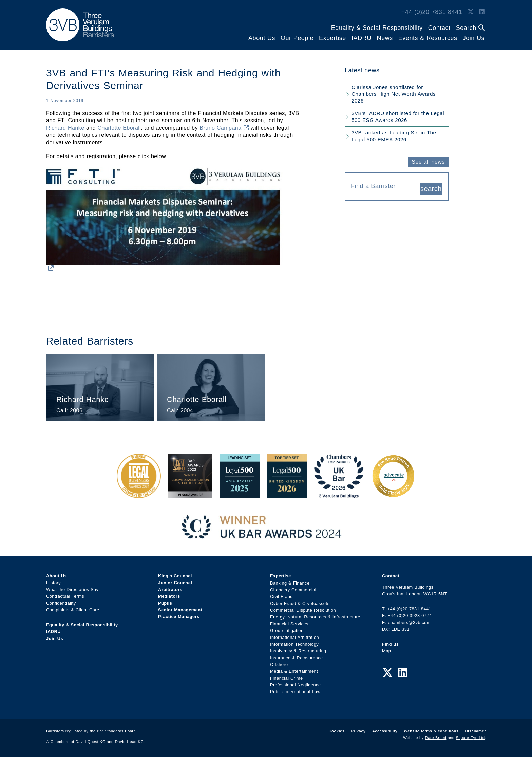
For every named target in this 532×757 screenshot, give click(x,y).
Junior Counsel (175, 583)
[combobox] (385, 185)
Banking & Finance (290, 583)
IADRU (362, 38)
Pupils (165, 603)
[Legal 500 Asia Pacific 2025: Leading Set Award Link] (240, 494)
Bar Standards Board (117, 731)
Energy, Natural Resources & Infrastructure (315, 617)
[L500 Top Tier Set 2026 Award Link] (287, 494)
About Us (262, 38)
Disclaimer (476, 731)
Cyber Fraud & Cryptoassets (300, 603)
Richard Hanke (65, 128)
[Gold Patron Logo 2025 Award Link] (393, 494)
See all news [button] (428, 162)
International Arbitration (294, 637)
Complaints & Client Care (73, 610)
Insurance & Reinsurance (297, 657)
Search (470, 28)
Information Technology (294, 644)
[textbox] (383, 186)
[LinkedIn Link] (482, 12)
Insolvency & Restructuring (298, 651)
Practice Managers (179, 617)
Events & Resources (428, 38)
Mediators (169, 596)
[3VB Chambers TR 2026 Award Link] (339, 494)
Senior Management (180, 610)
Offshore (279, 664)
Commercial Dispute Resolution (303, 610)
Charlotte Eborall (119, 128)
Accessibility (385, 731)
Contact (439, 28)
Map (386, 651)
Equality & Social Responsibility (377, 28)
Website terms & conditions (431, 731)
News (385, 38)
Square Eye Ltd (470, 738)
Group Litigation (287, 630)
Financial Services (289, 623)
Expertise (332, 38)
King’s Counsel (175, 576)
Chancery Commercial (293, 589)
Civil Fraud (281, 596)
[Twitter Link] (471, 12)
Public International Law (295, 691)
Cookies (337, 731)
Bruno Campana (224, 128)
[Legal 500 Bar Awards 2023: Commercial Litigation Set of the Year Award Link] (190, 494)
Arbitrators (170, 589)
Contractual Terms (65, 596)
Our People (297, 38)
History (53, 583)
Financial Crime (287, 678)
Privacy (358, 731)
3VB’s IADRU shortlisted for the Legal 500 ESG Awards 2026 (398, 117)
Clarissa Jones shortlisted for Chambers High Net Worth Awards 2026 (394, 94)
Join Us (474, 38)
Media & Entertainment (294, 671)
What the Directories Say (72, 589)
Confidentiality (61, 603)
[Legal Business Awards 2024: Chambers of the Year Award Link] (139, 494)
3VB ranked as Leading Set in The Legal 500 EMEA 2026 (394, 136)
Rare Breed (436, 738)
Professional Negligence (296, 685)
